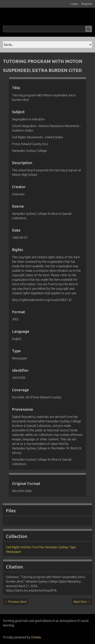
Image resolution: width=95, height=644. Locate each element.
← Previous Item (16, 602)
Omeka (36, 637)
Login (74, 4)
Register (87, 4)
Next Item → (82, 602)
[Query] (47, 29)
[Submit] (89, 29)
